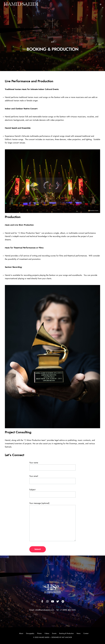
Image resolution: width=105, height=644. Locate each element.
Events (54, 634)
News (79, 634)
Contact (86, 634)
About (21, 634)
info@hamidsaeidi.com (44, 610)
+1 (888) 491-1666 (68, 610)
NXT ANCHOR (67, 637)
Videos (47, 634)
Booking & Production (66, 634)
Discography (30, 634)
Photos (39, 634)
